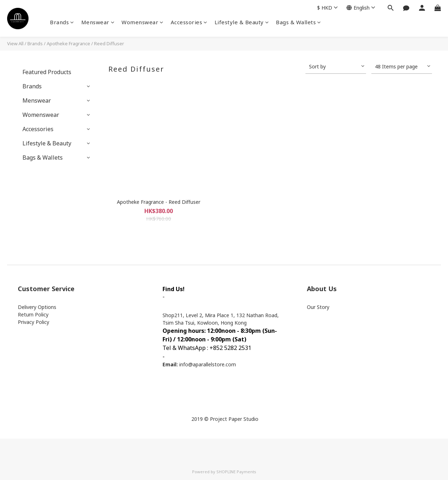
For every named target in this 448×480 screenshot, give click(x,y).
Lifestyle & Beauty (242, 22)
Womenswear (143, 22)
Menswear (98, 22)
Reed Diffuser (109, 43)
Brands (62, 22)
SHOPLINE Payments (236, 472)
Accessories (189, 22)
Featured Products (47, 72)
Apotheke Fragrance (68, 43)
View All (15, 43)
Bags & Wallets (298, 22)
